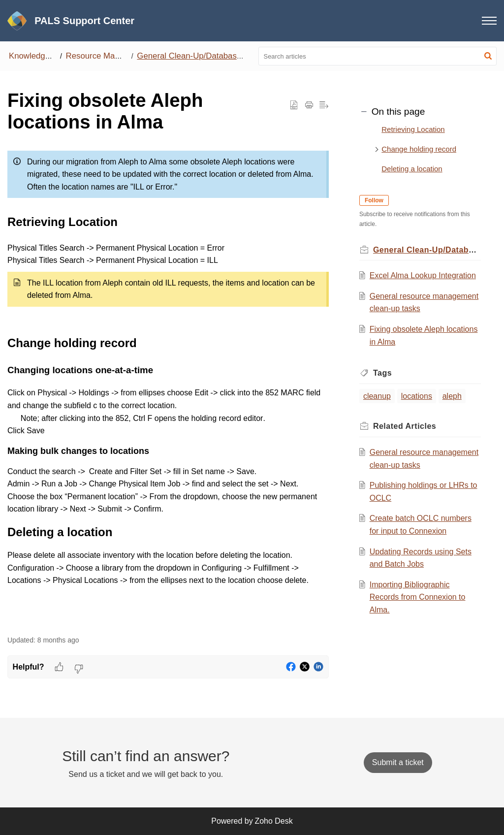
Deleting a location (412, 169)
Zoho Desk (273, 821)
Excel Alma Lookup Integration (423, 275)
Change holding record (419, 149)
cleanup (378, 396)
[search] (378, 56)
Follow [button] (375, 200)
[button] (488, 56)
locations (418, 396)
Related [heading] (406, 426)
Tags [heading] (383, 373)
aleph (453, 396)
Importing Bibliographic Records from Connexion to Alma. (418, 597)
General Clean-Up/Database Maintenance (214, 56)
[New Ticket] (398, 762)
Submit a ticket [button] (398, 762)
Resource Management (109, 56)
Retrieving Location (413, 129)
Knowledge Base (40, 56)
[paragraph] (168, 385)
